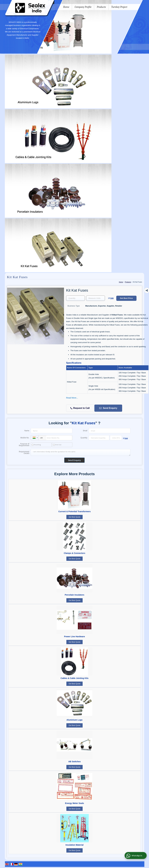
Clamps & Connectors (74, 553)
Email (85, 431)
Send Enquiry (108, 408)
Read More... (72, 398)
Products (101, 7)
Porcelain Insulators (74, 595)
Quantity (84, 438)
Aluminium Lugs (75, 720)
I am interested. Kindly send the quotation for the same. (80, 452)
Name (27, 431)
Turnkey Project (119, 7)
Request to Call (80, 408)
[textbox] (96, 298)
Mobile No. (25, 438)
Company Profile (83, 7)
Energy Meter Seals (75, 803)
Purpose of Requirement (24, 445)
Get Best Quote (75, 517)
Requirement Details (24, 452)
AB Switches (74, 762)
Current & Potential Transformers (74, 511)
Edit (111, 298)
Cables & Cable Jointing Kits (74, 678)
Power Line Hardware (74, 637)
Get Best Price (126, 298)
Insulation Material (74, 845)
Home (66, 7)
